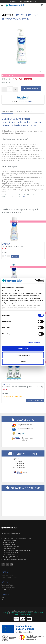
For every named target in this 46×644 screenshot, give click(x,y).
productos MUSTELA (28, 102)
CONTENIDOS (7, 594)
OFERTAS (5, 582)
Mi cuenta (13, 1)
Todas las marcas (7, 575)
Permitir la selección (23, 355)
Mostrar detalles (34, 342)
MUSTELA (24, 197)
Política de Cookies (25, 614)
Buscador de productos (27, 1)
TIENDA (5, 572)
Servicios (4, 599)
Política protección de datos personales (22, 613)
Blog (3, 597)
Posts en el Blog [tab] (26, 111)
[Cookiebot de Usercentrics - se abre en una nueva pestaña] (35, 281)
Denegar (23, 362)
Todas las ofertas (7, 585)
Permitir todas (23, 348)
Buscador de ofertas (8, 587)
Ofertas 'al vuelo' (7, 589)
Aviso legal (6, 613)
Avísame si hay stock (35, 401)
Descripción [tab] (7, 111)
